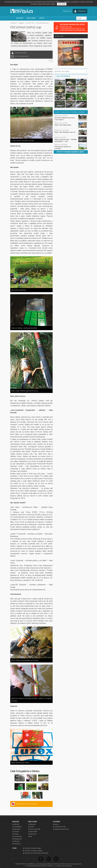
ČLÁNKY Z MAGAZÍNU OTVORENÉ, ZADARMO (70, 112)
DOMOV (14, 23)
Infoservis (17, 844)
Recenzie (33, 834)
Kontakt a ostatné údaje (33, 848)
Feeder (17, 832)
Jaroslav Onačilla (21, 53)
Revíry (57, 824)
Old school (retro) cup (42, 23)
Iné (31, 836)
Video (32, 827)
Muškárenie (18, 839)
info (51, 61)
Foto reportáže (35, 829)
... (48, 18)
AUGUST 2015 (30, 23)
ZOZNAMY (56, 822)
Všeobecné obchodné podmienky (36, 853)
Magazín (21, 23)
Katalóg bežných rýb (62, 829)
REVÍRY (42, 18)
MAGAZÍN (20, 18)
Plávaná (17, 841)
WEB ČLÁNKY (31, 18)
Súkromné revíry (60, 827)
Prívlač (16, 834)
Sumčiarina (18, 836)
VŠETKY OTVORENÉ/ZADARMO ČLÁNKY (71, 152)
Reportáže (34, 832)
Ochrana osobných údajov (34, 851)
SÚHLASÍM (62, 4)
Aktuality (33, 824)
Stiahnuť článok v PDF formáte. (27, 804)
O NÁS (14, 848)
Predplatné (18, 827)
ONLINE (17, 824)
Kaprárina (17, 829)
